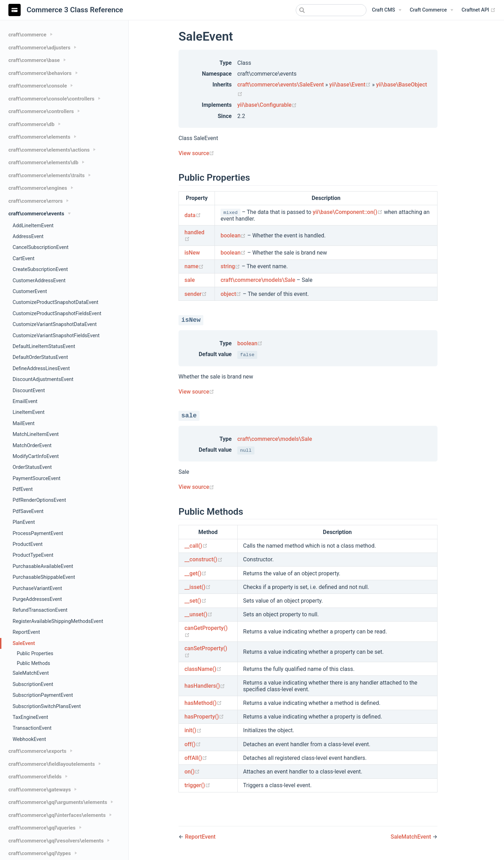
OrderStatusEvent (32, 467)
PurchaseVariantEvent (37, 588)
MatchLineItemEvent (36, 434)
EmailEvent (25, 401)
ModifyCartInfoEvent (36, 456)
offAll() (196, 758)
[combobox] (331, 10)
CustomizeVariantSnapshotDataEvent (55, 324)
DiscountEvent (29, 391)
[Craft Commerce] (432, 10)
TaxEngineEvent (30, 717)
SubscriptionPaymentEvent (43, 695)
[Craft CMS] (387, 10)
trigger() (197, 785)
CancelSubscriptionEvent (41, 247)
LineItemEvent (29, 412)
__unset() (198, 614)
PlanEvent (24, 522)
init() (193, 730)
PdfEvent (23, 489)
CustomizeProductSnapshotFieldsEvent (57, 314)
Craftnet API (479, 10)
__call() (196, 546)
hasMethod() (203, 703)
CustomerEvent (30, 292)
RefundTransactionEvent (40, 610)
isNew (192, 253)
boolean (234, 235)
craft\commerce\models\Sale (258, 280)
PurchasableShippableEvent (44, 577)
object (232, 294)
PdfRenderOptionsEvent (39, 500)
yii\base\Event (351, 85)
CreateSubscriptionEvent (40, 269)
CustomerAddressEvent (39, 281)
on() (192, 772)
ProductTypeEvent (33, 555)
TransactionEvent (32, 728)
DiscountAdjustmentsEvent (43, 379)
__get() (195, 573)
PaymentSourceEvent (37, 478)
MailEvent (24, 424)
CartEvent (24, 259)
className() (203, 669)
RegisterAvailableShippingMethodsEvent (58, 621)
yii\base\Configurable (267, 105)
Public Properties (35, 653)
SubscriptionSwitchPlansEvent (47, 706)
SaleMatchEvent (31, 673)
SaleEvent (24, 643)
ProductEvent (28, 544)
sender (196, 294)
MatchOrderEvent (32, 446)
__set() (195, 601)
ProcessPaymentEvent (38, 533)
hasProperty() (204, 717)
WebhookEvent (29, 739)
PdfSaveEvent (28, 511)
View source (196, 153)
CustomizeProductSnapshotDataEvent (55, 302)
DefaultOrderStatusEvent (40, 357)
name (194, 266)
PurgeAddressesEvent (37, 599)
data (193, 215)
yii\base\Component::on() (348, 212)
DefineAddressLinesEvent (41, 369)
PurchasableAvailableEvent (43, 566)
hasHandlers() (205, 686)
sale (190, 280)
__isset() (198, 587)
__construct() (204, 559)
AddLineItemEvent (33, 226)
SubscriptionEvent (33, 684)
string (231, 266)
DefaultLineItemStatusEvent (44, 346)
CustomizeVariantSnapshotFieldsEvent (56, 336)
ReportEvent (26, 632)
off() (193, 744)
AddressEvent (28, 237)
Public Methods (33, 663)
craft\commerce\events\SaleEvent (281, 85)
